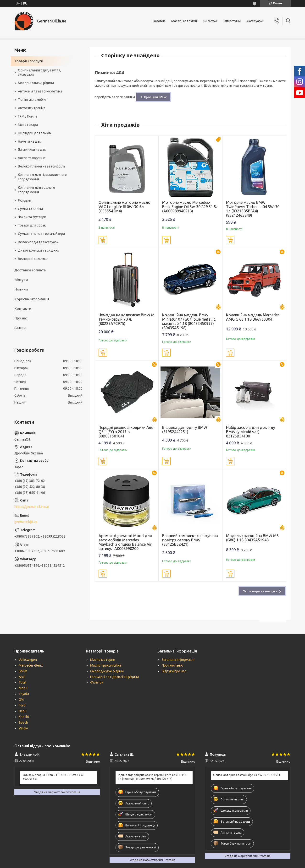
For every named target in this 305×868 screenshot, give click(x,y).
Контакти (23, 309)
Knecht (24, 717)
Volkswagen (28, 660)
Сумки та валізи (30, 209)
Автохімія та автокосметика (40, 91)
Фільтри (210, 21)
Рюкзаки (25, 200)
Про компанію (172, 665)
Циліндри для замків (34, 133)
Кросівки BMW (155, 97)
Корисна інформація (32, 299)
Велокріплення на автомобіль (42, 166)
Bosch (23, 722)
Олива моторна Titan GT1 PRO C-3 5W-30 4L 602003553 (53, 777)
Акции (20, 328)
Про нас (21, 318)
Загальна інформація (178, 660)
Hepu (23, 711)
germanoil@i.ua (26, 522)
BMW (23, 671)
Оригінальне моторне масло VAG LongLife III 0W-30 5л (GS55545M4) (125, 207)
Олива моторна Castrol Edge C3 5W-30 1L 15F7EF (247, 775)
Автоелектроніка (32, 108)
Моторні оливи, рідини (36, 83)
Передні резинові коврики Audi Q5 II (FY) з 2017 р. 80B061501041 (127, 432)
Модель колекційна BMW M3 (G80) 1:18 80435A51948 (252, 538)
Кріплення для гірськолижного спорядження (42, 177)
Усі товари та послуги (260, 591)
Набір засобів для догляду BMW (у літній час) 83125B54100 (251, 432)
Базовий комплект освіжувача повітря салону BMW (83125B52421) (190, 540)
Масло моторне (103, 660)
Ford (22, 705)
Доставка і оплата (30, 270)
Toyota (24, 694)
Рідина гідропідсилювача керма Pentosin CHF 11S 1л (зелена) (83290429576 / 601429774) (152, 777)
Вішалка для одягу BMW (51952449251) (185, 430)
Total (22, 682)
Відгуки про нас (174, 671)
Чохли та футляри (32, 217)
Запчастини (232, 21)
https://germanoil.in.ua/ (32, 507)
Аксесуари (255, 21)
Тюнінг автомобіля (33, 100)
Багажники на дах (32, 150)
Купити (103, 240)
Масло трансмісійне (106, 665)
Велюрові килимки (33, 259)
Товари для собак (32, 225)
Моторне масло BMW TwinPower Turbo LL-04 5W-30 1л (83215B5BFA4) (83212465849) (253, 209)
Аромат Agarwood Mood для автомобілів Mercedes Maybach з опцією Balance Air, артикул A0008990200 (125, 542)
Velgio (23, 728)
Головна (159, 21)
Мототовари (28, 125)
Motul (23, 688)
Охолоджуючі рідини (107, 671)
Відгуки (21, 280)
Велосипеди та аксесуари (38, 242)
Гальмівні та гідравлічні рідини (114, 677)
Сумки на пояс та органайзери (41, 234)
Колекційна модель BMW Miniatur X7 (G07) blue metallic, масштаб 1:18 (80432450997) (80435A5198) (189, 321)
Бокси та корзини (32, 158)
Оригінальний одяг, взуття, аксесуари (39, 73)
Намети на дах (29, 141)
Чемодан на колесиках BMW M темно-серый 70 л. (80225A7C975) (127, 319)
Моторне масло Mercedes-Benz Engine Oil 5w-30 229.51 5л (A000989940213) (190, 207)
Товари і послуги (29, 61)
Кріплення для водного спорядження (36, 190)
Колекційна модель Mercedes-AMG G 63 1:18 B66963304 (254, 317)
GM (21, 700)
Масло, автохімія (184, 21)
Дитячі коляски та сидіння (39, 250)
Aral (22, 677)
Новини (21, 289)
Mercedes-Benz (31, 665)
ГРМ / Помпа (28, 116)
